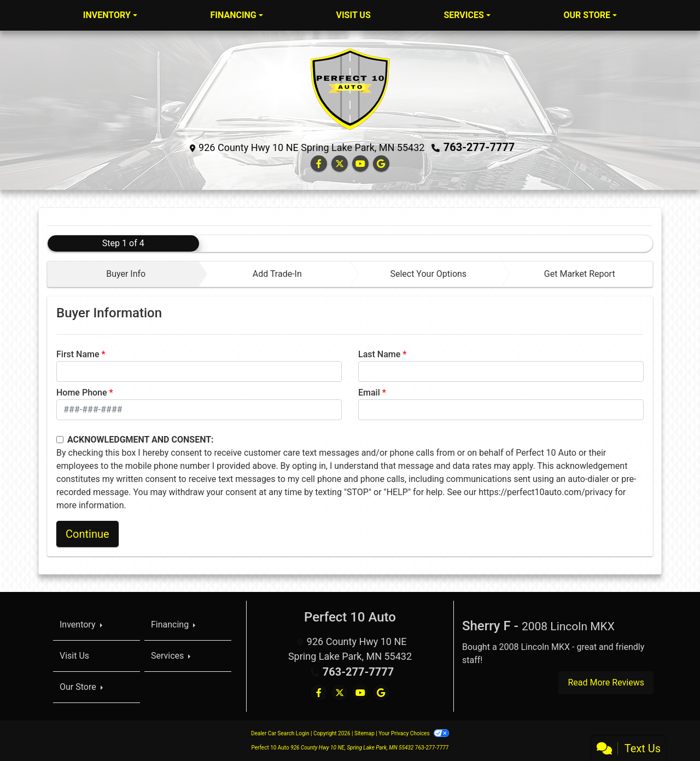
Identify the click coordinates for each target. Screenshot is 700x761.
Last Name (379, 354)
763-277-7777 (479, 147)
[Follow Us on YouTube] (360, 164)
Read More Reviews (606, 682)
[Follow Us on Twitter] (340, 164)
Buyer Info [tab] (126, 274)
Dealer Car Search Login (280, 733)
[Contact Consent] (60, 440)
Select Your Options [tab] (428, 274)
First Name (78, 354)
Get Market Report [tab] (580, 274)
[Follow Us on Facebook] (319, 164)
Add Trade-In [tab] (277, 274)
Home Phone (82, 393)
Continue (87, 534)
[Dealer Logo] (350, 88)
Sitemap (364, 733)
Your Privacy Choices (414, 733)
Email (369, 393)
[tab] (123, 274)
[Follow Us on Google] (381, 164)
